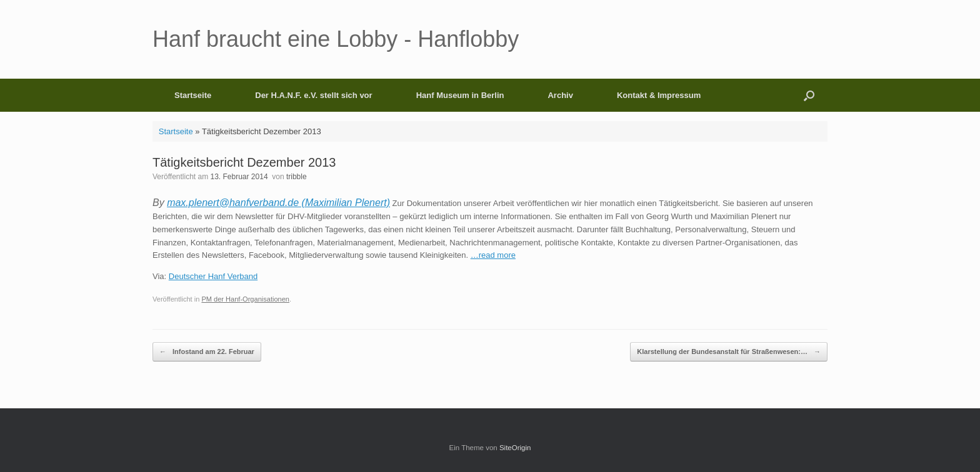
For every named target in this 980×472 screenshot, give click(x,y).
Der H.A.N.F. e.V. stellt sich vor (313, 95)
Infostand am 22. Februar (207, 352)
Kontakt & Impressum (659, 95)
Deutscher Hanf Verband (213, 276)
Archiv (560, 95)
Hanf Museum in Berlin (460, 95)
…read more (493, 255)
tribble (297, 177)
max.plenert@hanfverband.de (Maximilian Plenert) (278, 203)
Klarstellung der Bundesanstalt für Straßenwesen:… (729, 352)
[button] (809, 95)
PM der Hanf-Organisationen (245, 299)
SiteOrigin (515, 448)
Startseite (193, 95)
